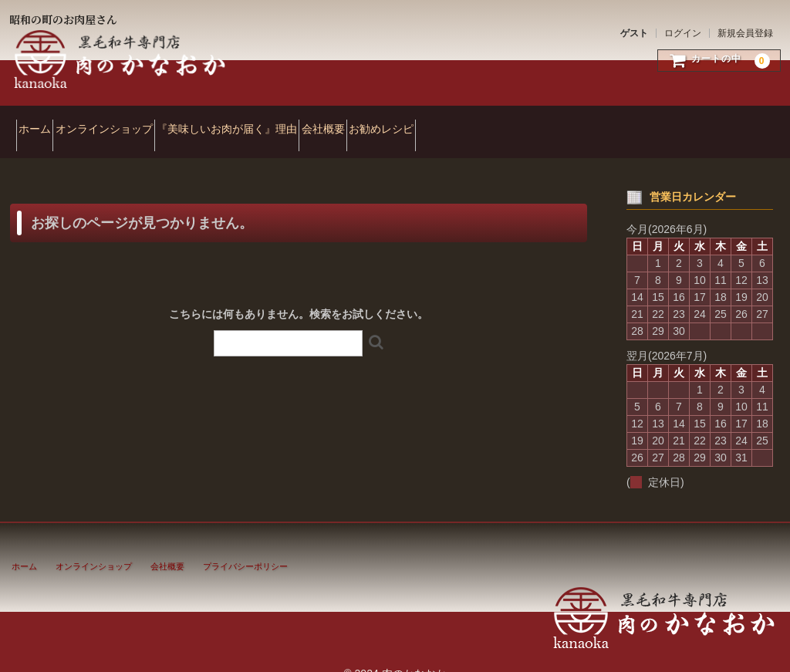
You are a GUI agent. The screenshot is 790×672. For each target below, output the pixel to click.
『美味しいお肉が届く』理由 (289, 122)
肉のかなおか (122, 60)
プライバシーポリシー (245, 546)
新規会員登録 (745, 33)
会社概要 (412, 122)
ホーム (42, 122)
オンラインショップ (138, 122)
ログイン (683, 33)
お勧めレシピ (498, 122)
